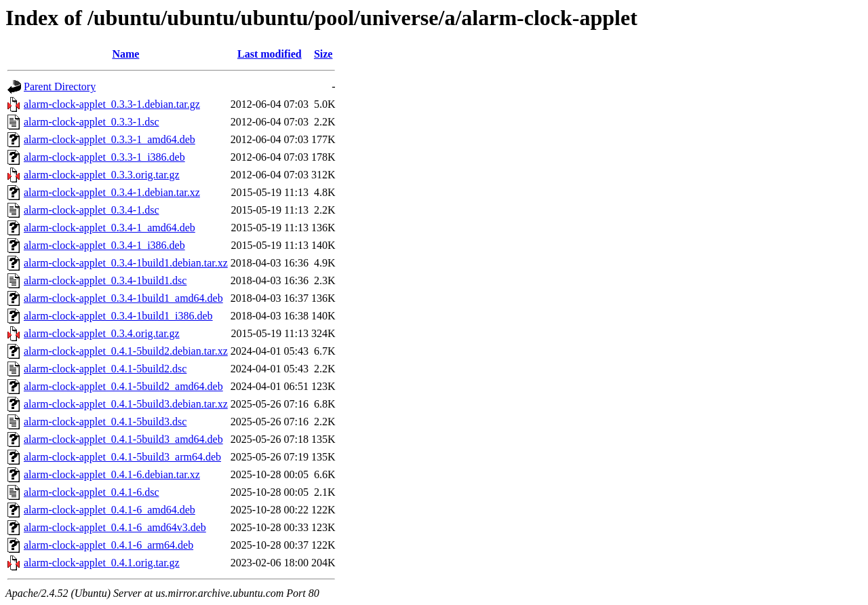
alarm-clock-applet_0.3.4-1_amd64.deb (110, 228)
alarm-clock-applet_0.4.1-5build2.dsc (105, 369)
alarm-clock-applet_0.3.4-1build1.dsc (105, 280)
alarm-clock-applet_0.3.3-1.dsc (91, 122)
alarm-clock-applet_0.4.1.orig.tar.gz (102, 563)
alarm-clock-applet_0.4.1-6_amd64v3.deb (115, 527)
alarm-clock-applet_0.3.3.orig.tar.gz (102, 175)
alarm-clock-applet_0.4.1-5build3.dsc (105, 422)
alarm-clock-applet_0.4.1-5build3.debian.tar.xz (126, 404)
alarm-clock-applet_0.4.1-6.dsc (91, 492)
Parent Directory (60, 86)
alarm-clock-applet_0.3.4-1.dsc (91, 210)
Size (323, 54)
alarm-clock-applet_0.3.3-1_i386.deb (104, 157)
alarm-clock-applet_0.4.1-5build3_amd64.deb (123, 439)
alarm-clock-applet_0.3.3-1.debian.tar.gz (112, 104)
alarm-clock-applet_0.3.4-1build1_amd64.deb (123, 298)
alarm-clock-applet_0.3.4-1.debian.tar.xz (112, 192)
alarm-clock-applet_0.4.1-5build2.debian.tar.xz (126, 351)
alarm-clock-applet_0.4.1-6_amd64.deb (110, 510)
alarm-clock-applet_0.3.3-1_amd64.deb (110, 139)
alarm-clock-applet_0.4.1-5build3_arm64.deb (122, 457)
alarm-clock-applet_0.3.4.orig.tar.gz (102, 333)
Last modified (270, 54)
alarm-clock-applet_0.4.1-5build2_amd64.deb (123, 386)
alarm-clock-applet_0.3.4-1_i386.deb (104, 245)
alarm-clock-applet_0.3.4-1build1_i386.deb (118, 316)
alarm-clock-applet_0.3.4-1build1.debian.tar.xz (126, 263)
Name (125, 54)
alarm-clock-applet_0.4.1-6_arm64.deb (108, 545)
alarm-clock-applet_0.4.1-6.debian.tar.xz (112, 474)
